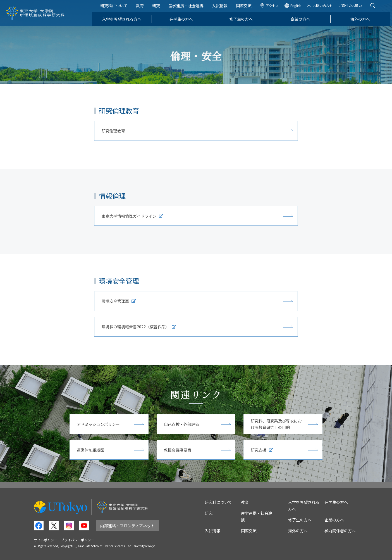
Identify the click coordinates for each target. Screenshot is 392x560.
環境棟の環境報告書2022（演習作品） (139, 327)
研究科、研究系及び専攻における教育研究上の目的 (276, 424)
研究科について (116, 8)
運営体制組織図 (90, 450)
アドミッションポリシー (98, 424)
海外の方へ (362, 21)
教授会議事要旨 (178, 450)
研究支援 (262, 450)
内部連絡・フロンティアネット (127, 526)
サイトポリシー (46, 540)
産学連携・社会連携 (188, 8)
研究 (158, 8)
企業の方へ (303, 21)
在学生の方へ (183, 21)
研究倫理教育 (113, 131)
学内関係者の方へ (340, 531)
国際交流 (246, 8)
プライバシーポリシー (78, 540)
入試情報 (222, 8)
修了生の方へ (243, 21)
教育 (142, 8)
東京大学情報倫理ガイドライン (132, 216)
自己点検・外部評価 (181, 424)
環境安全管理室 (119, 301)
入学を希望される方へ (124, 21)
